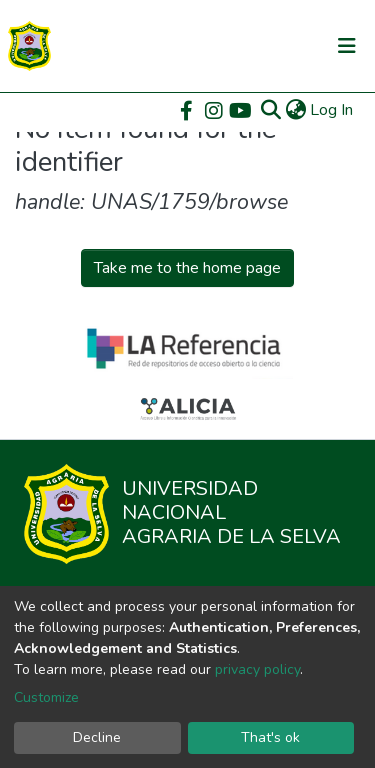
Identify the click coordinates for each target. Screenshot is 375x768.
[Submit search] (270, 110)
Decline (97, 737)
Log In (332, 110)
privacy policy (257, 669)
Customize (46, 697)
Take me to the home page (187, 268)
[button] (295, 110)
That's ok (270, 737)
